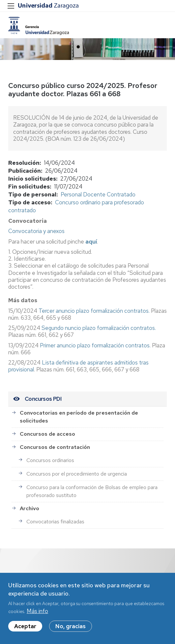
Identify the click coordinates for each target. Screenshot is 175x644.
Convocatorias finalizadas (55, 522)
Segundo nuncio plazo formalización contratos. (99, 328)
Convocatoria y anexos (36, 231)
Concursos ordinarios (50, 460)
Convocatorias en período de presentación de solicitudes (79, 417)
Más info (37, 614)
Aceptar (25, 629)
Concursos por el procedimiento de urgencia (77, 474)
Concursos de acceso (47, 434)
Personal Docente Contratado (98, 194)
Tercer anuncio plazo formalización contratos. (95, 311)
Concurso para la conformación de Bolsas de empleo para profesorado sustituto (92, 491)
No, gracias (71, 629)
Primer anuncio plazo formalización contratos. (95, 345)
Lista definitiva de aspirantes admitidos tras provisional (78, 366)
